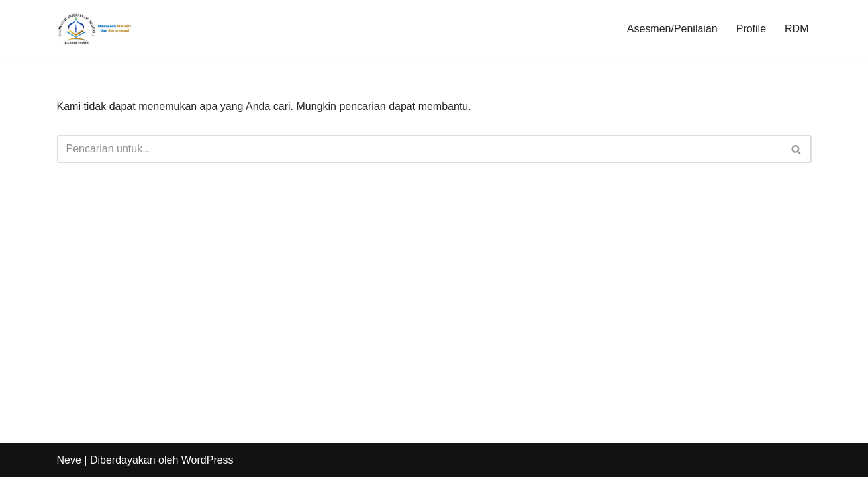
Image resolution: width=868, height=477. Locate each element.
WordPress (208, 460)
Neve (69, 460)
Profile (751, 29)
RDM (796, 29)
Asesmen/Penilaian (672, 29)
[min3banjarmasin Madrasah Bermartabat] (97, 29)
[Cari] (419, 149)
